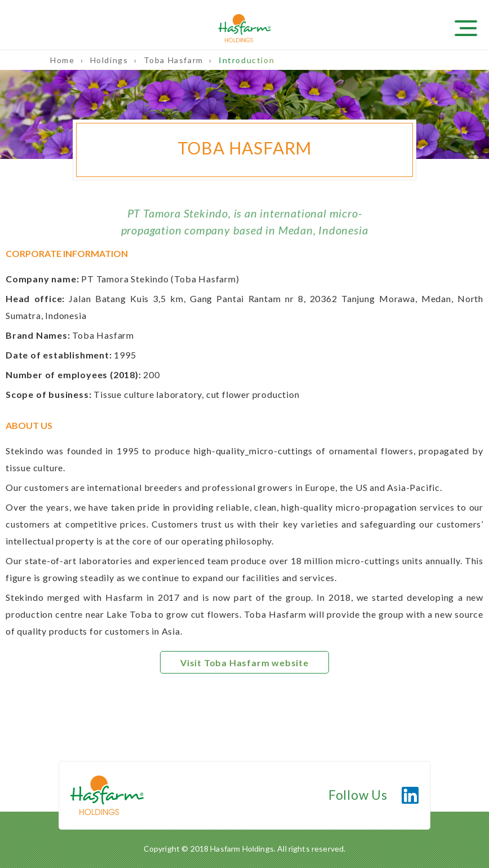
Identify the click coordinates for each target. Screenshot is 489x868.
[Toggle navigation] (472, 27)
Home (64, 60)
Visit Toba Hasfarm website (244, 663)
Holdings (110, 60)
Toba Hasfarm (175, 60)
